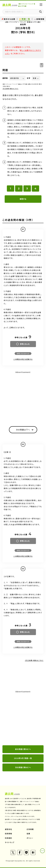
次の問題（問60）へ (23, 767)
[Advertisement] (23, 718)
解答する (23, 199)
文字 (29, 78)
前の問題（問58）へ (23, 749)
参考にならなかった (23, 353)
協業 (28, 834)
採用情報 (8, 834)
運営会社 (8, 829)
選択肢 (5, 78)
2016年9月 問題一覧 (23, 758)
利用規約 (8, 838)
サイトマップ (10, 842)
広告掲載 (30, 829)
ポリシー (30, 838)
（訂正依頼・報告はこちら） (10, 89)
